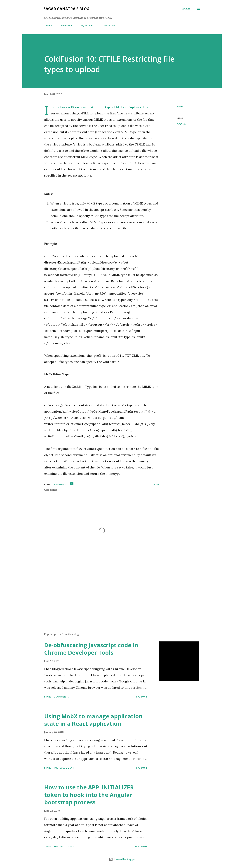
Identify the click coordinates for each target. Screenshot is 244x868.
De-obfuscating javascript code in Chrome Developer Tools (91, 649)
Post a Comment (64, 768)
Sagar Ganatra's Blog (66, 9)
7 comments (61, 697)
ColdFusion (182, 124)
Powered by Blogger (122, 859)
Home (47, 26)
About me (65, 26)
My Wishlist (85, 26)
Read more (141, 697)
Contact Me (107, 26)
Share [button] (180, 106)
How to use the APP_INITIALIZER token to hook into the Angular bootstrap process (89, 795)
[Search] (186, 9)
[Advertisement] (97, 594)
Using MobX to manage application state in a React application (93, 720)
